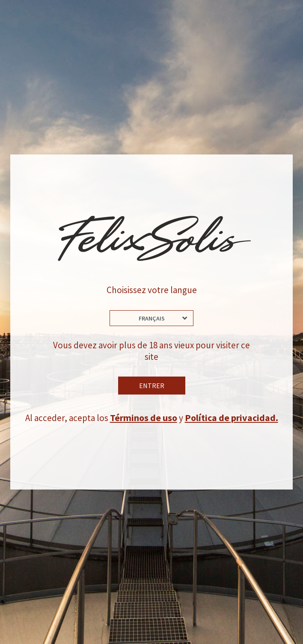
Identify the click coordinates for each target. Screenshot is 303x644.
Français (152, 318)
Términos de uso (144, 419)
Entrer (152, 387)
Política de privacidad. (232, 419)
